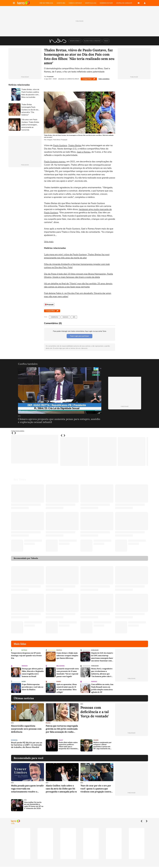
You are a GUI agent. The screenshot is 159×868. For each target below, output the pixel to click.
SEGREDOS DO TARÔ (106, 3)
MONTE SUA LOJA (91, 3)
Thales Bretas (75, 145)
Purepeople (54, 317)
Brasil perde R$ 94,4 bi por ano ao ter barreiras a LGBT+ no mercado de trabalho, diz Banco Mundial (27, 745)
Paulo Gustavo (60, 145)
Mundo (59, 682)
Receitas (59, 650)
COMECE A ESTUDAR (75, 3)
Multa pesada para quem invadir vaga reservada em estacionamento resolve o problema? (27, 789)
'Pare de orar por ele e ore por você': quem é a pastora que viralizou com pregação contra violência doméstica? (96, 789)
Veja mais (49, 242)
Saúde (24, 682)
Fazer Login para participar (79, 336)
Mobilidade (95, 650)
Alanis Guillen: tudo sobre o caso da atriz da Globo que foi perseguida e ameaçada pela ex (61, 789)
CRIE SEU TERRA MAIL (46, 3)
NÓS (74, 317)
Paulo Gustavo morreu (55, 162)
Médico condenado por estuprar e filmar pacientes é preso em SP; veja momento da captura (102, 746)
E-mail (139, 3)
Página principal (24, 3)
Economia (14, 740)
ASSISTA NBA (61, 3)
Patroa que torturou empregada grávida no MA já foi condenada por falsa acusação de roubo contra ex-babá (62, 729)
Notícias (24, 650)
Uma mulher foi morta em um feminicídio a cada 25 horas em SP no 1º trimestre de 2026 (34, 805)
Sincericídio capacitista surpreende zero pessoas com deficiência (26, 729)
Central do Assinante (124, 3)
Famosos (65, 317)
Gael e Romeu (84, 152)
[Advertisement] (132, 745)
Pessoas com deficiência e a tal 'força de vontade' (95, 712)
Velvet (61, 740)
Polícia (48, 723)
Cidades (96, 740)
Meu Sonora (60, 666)
